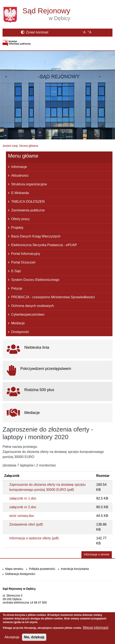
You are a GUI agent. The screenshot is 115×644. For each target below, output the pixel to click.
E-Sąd (16, 271)
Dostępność (20, 332)
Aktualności (20, 176)
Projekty (17, 228)
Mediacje (18, 323)
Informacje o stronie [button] (97, 554)
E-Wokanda (20, 193)
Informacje (19, 167)
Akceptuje (12, 640)
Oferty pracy (20, 219)
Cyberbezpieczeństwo (28, 314)
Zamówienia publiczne (28, 210)
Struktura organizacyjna (29, 184)
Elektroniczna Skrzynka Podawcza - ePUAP (44, 245)
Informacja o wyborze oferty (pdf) (34, 538)
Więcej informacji (96, 630)
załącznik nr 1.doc (23, 498)
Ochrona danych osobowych (33, 306)
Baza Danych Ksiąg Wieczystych (36, 236)
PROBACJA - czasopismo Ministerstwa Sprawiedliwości (53, 297)
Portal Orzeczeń (23, 262)
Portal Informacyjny (26, 254)
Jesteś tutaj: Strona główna (20, 146)
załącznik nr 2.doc (23, 507)
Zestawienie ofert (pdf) (26, 524)
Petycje (17, 288)
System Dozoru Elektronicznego (35, 280)
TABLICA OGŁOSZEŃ (28, 202)
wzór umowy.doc (22, 516)
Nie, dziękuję (34, 640)
